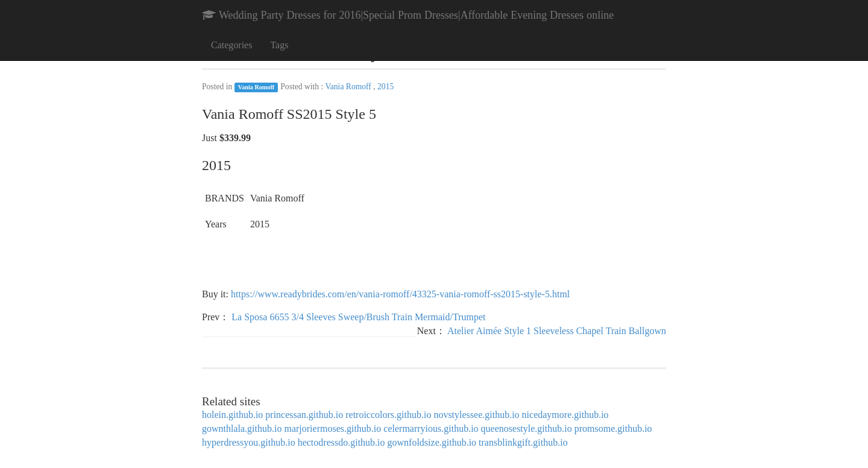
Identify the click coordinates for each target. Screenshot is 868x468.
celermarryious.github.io (431, 428)
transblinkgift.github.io (523, 442)
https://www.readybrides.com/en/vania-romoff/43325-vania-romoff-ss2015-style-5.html (400, 294)
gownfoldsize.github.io (432, 442)
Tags (279, 45)
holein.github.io (232, 415)
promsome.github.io (613, 428)
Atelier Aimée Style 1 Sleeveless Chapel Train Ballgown (557, 331)
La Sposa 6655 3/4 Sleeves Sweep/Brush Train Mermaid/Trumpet (358, 317)
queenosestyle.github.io (527, 428)
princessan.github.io (304, 415)
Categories (231, 45)
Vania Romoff (256, 87)
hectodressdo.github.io (341, 442)
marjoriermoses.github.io (332, 428)
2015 (385, 87)
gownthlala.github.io (242, 428)
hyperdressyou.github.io (249, 442)
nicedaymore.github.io (565, 415)
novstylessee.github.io (476, 415)
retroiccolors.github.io (388, 415)
